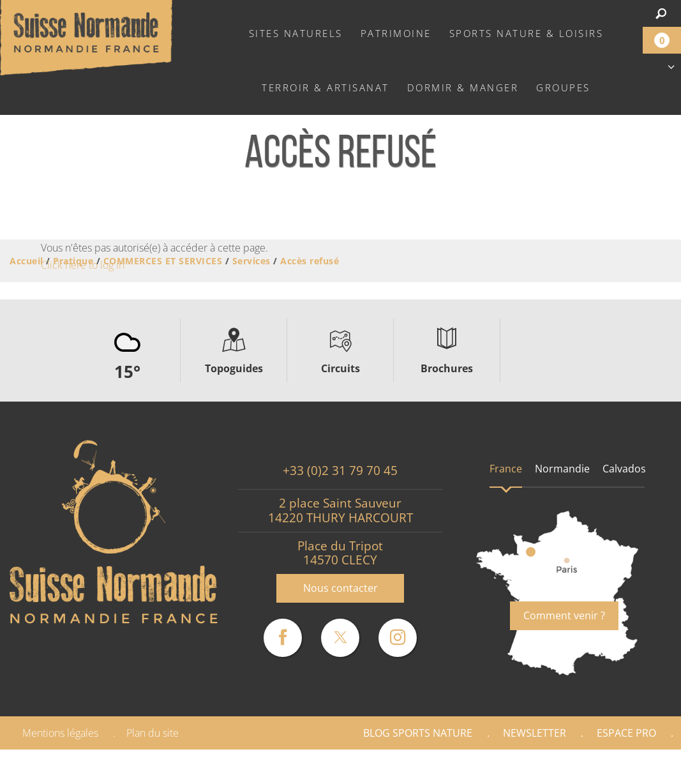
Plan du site (153, 733)
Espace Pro (626, 733)
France (506, 469)
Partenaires (626, 767)
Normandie (562, 469)
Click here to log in (83, 265)
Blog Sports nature (418, 733)
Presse (545, 767)
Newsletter (535, 733)
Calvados (624, 469)
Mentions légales (60, 733)
